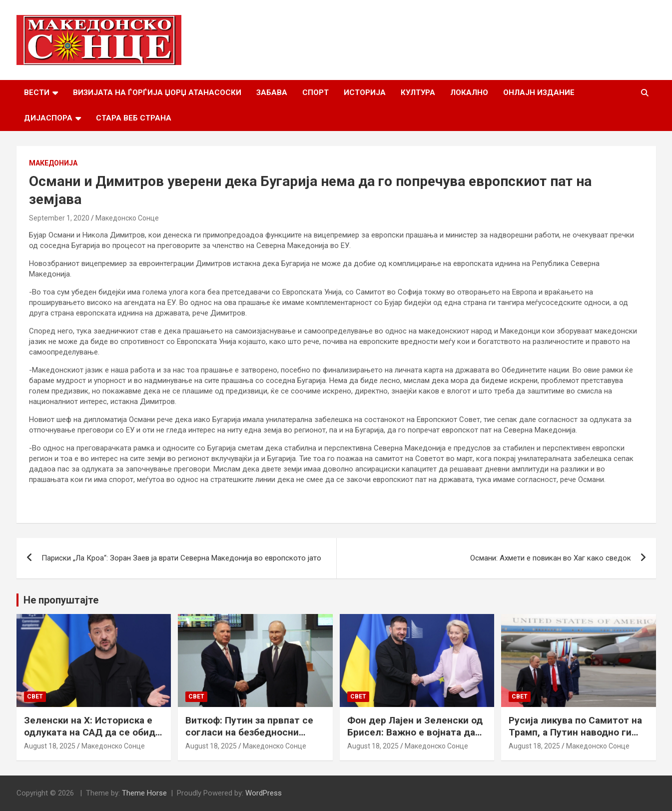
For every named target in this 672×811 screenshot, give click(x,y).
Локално (469, 92)
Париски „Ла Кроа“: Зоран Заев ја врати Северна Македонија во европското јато (181, 558)
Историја (365, 92)
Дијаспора (48, 118)
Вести (37, 92)
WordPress (264, 793)
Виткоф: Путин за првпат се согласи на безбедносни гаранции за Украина (249, 732)
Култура (418, 92)
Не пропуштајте (61, 600)
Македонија (53, 163)
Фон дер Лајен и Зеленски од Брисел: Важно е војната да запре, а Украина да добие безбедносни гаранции (415, 739)
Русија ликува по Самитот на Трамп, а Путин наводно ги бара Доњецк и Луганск (575, 732)
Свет (35, 696)
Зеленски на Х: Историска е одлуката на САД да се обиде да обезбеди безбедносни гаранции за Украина (92, 739)
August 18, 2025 (50, 746)
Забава (272, 92)
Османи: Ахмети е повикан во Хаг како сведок (551, 558)
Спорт (316, 92)
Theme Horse (144, 793)
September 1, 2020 (59, 218)
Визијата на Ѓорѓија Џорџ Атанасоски (157, 92)
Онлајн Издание (539, 92)
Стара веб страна (134, 118)
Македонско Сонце (127, 218)
